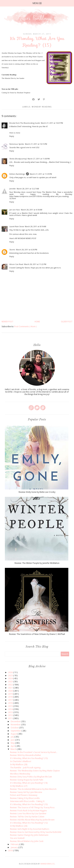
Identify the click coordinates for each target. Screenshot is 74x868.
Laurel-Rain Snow (17, 227)
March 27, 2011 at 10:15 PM (36, 144)
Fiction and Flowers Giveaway (24, 795)
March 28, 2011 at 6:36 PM (27, 250)
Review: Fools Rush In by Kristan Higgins (28, 811)
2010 (11, 850)
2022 (11, 685)
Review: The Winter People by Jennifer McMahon (37, 563)
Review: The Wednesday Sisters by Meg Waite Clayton (35, 771)
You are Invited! (17, 838)
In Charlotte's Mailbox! (21, 761)
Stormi (12, 250)
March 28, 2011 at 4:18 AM (32, 210)
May (13, 743)
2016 (11, 703)
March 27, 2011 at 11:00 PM (39, 159)
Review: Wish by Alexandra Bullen (25, 755)
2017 (11, 700)
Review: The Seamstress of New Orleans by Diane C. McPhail (37, 634)
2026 (11, 672)
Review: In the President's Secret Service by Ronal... (34, 752)
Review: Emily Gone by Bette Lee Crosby (37, 492)
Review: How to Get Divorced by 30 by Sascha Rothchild (36, 832)
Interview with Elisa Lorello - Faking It (27, 801)
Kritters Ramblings (17, 174)
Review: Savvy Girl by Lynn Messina (26, 792)
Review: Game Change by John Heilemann (29, 835)
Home (37, 322)
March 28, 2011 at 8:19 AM (35, 227)
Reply (12, 136)
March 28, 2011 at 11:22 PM (35, 264)
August (14, 734)
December (16, 721)
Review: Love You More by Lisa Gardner (28, 813)
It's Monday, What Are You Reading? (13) (29, 804)
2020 (11, 691)
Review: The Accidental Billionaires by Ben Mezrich (33, 789)
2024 (11, 678)
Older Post (67, 322)
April (13, 746)
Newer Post (7, 322)
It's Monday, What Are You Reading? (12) (29, 823)
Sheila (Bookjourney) (18, 159)
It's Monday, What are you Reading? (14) (29, 783)
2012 (11, 715)
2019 (11, 694)
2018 (11, 697)
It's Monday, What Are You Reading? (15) (29, 758)
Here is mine (15, 133)
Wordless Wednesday (20, 774)
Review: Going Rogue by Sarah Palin (27, 780)
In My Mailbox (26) (19, 826)
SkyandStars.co (47, 864)
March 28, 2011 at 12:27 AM (28, 189)
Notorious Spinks (17, 144)
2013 (11, 712)
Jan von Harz (15, 210)
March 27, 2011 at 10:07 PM (52, 123)
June (13, 740)
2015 (11, 706)
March (14, 749)
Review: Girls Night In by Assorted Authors (30, 829)
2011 (10, 718)
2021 (11, 688)
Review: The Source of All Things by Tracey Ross (32, 807)
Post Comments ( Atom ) (25, 326)
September (16, 731)
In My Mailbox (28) (19, 764)
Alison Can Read (16, 264)
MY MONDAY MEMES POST (26, 238)
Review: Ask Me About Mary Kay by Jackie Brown (32, 820)
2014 (11, 709)
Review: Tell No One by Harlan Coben (27, 817)
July (13, 737)
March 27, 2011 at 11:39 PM (41, 174)
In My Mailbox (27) (19, 786)
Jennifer (13, 189)
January (14, 847)
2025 (11, 675)
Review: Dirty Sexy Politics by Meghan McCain (31, 777)
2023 (11, 682)
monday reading (42, 107)
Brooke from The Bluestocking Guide (25, 123)
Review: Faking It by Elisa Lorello (25, 798)
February (15, 844)
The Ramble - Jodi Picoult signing (25, 768)
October (15, 728)
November (16, 725)
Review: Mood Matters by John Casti (27, 841)
